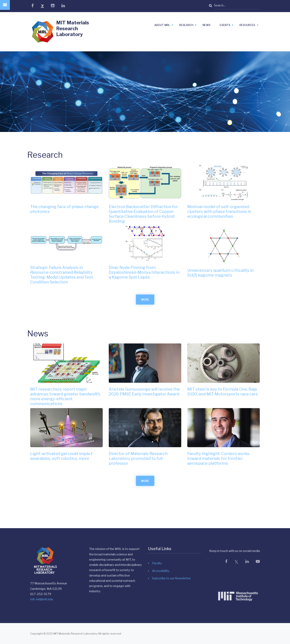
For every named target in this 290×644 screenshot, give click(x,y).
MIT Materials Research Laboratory (73, 29)
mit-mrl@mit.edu (42, 599)
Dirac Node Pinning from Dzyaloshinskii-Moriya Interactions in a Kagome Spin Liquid (144, 272)
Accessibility (161, 571)
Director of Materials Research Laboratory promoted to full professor (138, 458)
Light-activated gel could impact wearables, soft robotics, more (61, 456)
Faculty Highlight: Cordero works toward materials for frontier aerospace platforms (218, 458)
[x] (42, 6)
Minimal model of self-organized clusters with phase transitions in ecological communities (219, 212)
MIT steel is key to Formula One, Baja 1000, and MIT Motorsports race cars (223, 392)
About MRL (162, 25)
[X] (236, 562)
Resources (247, 25)
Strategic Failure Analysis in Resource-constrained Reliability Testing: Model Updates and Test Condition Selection (62, 275)
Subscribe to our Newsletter (171, 578)
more (145, 300)
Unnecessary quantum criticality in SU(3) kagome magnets (220, 273)
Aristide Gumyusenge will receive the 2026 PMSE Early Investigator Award (144, 392)
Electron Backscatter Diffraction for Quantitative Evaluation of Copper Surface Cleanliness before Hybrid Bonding (143, 214)
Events (225, 25)
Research (186, 25)
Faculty (157, 563)
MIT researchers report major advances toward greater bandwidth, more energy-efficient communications (65, 396)
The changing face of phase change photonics (64, 209)
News (207, 25)
